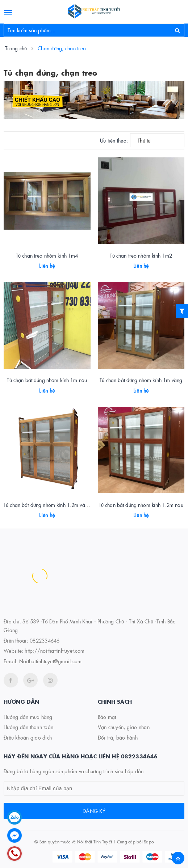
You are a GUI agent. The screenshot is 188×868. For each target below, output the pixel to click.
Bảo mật (107, 717)
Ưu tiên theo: (114, 140)
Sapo (149, 841)
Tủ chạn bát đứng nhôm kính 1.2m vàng (47, 505)
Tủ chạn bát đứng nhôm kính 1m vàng (141, 380)
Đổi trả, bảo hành (118, 737)
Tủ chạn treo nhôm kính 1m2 (141, 255)
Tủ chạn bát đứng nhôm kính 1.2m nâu (141, 505)
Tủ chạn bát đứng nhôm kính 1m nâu (47, 380)
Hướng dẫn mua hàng (28, 717)
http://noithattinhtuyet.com (55, 651)
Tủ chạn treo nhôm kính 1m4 (47, 255)
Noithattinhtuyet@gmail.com (51, 661)
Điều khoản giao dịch (28, 737)
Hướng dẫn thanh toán (28, 727)
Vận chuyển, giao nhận (124, 727)
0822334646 (45, 640)
